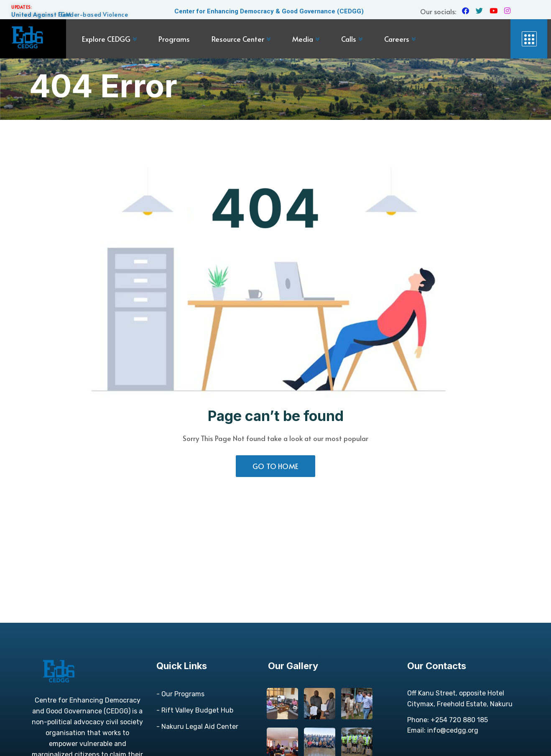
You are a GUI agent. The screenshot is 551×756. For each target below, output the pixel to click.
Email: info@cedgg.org (443, 730)
